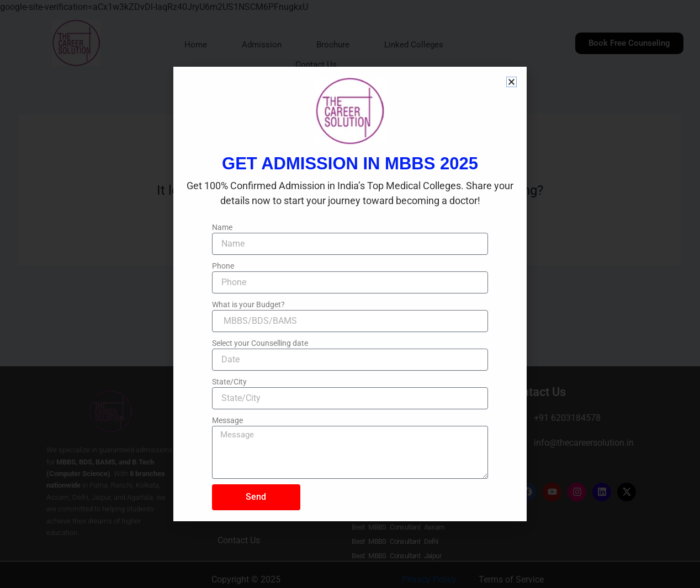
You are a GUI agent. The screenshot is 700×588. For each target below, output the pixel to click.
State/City (229, 382)
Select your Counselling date (260, 343)
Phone (223, 266)
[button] (511, 82)
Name (222, 227)
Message (227, 420)
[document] (350, 294)
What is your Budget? (248, 304)
